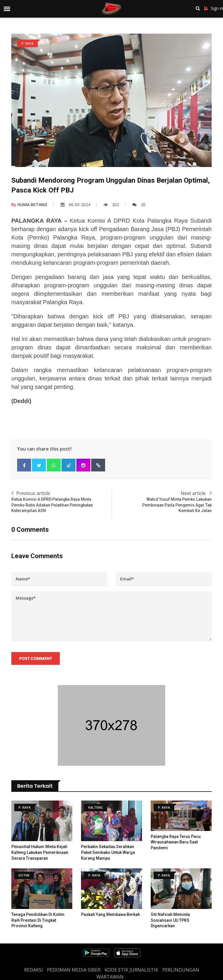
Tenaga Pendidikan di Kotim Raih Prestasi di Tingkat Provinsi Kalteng (38, 920)
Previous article (61, 502)
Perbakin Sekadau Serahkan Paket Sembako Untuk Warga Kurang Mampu (108, 853)
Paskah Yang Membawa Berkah (110, 914)
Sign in (214, 8)
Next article (162, 502)
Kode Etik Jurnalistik (131, 970)
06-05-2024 (75, 205)
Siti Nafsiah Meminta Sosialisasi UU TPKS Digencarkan (170, 920)
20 (139, 205)
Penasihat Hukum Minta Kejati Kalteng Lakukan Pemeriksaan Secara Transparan (40, 853)
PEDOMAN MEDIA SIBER (74, 970)
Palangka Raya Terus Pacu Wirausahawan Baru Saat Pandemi (176, 842)
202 (111, 205)
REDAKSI (34, 970)
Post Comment (36, 658)
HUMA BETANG (29, 205)
